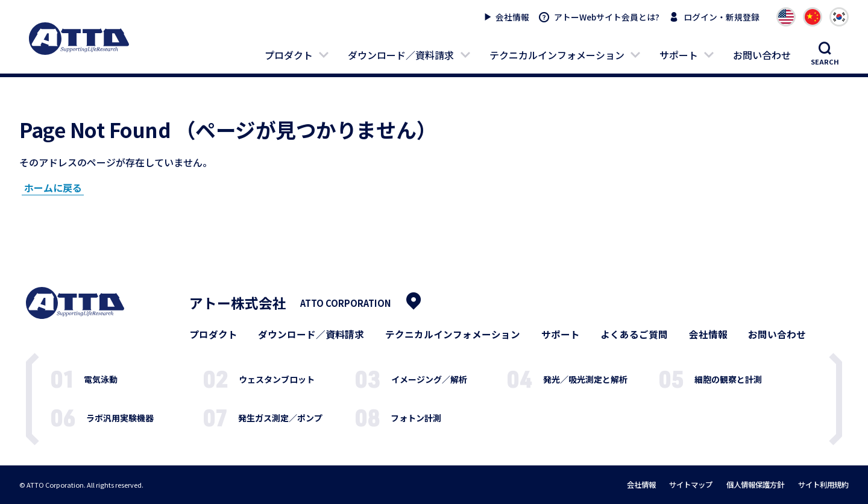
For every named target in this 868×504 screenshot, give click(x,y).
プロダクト (289, 55)
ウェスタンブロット (277, 379)
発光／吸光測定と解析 (585, 379)
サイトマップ (691, 485)
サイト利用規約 (823, 485)
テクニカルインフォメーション (557, 55)
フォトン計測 (416, 418)
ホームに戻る (53, 187)
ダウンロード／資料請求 (401, 55)
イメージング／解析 (429, 379)
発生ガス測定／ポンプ (280, 418)
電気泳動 (101, 379)
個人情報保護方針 (755, 485)
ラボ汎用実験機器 (120, 418)
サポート (679, 55)
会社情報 (512, 17)
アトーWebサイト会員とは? (607, 17)
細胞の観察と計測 (728, 379)
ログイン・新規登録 (722, 17)
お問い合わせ (762, 55)
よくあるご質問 (634, 335)
